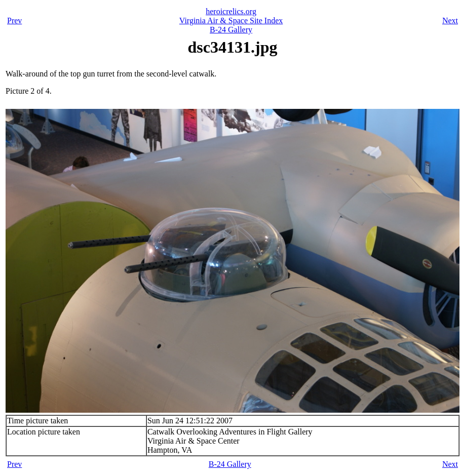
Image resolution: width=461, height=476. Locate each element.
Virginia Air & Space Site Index (231, 21)
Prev (14, 21)
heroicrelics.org (231, 11)
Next (450, 21)
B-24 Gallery (231, 30)
